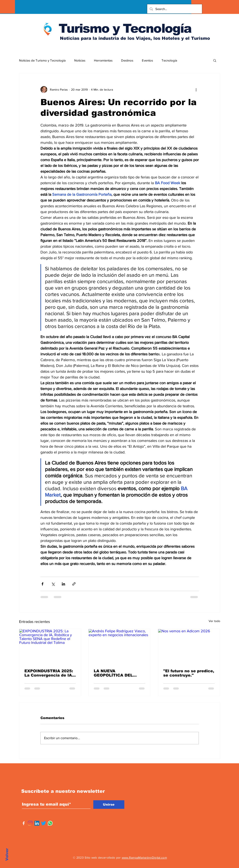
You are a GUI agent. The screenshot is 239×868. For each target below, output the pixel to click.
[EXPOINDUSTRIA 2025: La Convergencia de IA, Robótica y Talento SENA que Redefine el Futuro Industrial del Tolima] (50, 646)
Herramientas (103, 60)
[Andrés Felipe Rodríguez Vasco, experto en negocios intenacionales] (119, 646)
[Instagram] (30, 823)
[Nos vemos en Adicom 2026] (189, 646)
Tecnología (169, 60)
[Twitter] (44, 823)
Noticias (80, 60)
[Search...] (174, 9)
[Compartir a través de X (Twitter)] (53, 584)
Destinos (127, 60)
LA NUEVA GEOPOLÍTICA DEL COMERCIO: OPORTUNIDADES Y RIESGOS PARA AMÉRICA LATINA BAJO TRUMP (119, 673)
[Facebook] (24, 823)
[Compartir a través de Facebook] (42, 584)
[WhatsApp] (50, 823)
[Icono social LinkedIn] (37, 823)
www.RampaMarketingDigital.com (144, 858)
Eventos (147, 60)
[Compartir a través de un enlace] (74, 584)
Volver (7, 854)
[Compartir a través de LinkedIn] (63, 584)
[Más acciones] (196, 90)
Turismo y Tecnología (125, 28)
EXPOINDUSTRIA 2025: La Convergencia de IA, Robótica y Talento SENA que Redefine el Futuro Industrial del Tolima (49, 673)
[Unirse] (109, 805)
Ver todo (214, 621)
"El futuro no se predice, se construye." (189, 673)
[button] (215, 60)
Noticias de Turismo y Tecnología (42, 60)
